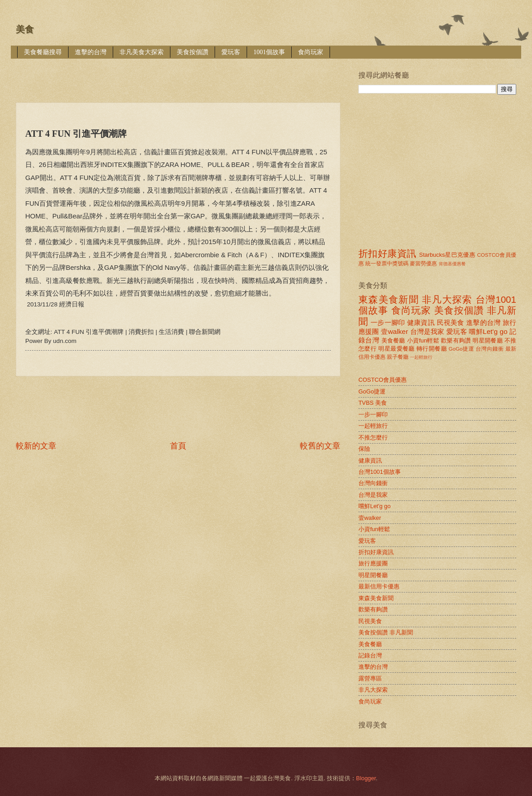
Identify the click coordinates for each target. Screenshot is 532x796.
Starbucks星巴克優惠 (447, 255)
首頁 (178, 446)
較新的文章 (36, 446)
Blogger (366, 778)
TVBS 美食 (373, 403)
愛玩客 (231, 52)
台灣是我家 (427, 331)
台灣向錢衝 (490, 349)
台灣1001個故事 (380, 472)
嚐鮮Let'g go (488, 331)
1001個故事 (269, 52)
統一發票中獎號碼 (387, 264)
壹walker (394, 331)
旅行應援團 (373, 563)
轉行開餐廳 (432, 349)
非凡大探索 (447, 299)
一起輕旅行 (421, 357)
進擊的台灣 (91, 52)
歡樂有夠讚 (456, 340)
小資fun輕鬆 (423, 340)
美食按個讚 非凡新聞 (386, 632)
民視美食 (451, 322)
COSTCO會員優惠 (383, 380)
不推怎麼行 (373, 437)
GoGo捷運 (461, 349)
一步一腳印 (388, 322)
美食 (25, 29)
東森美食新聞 (389, 299)
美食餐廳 (393, 340)
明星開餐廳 (488, 340)
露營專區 (370, 678)
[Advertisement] (180, 74)
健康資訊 (421, 322)
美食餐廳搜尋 (43, 52)
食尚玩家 (311, 52)
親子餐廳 (398, 357)
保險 (364, 449)
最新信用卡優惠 (379, 586)
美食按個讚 (193, 52)
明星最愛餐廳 (397, 349)
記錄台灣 (370, 655)
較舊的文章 (320, 446)
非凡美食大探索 (142, 52)
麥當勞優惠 (423, 264)
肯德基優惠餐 (452, 264)
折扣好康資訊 (387, 253)
